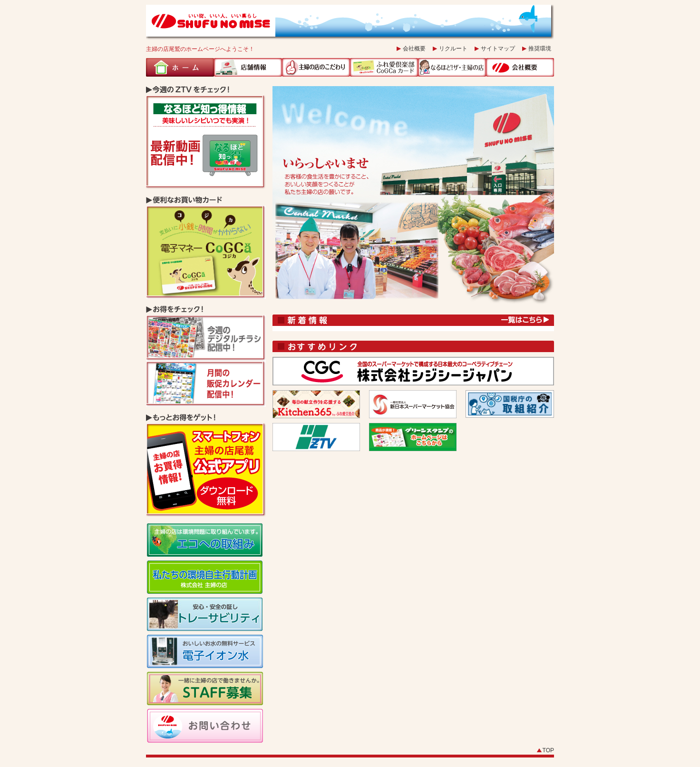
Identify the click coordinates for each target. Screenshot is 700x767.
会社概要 (414, 49)
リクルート (453, 49)
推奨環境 (540, 49)
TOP (548, 750)
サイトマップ (498, 49)
